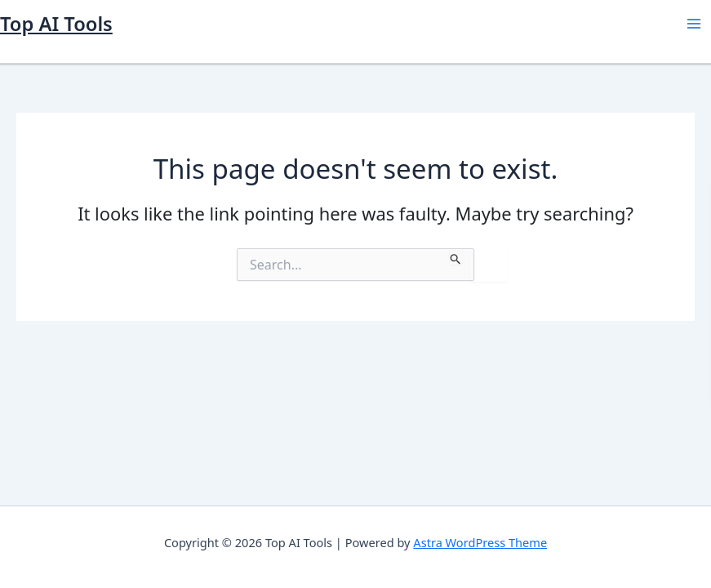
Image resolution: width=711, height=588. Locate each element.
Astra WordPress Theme (480, 542)
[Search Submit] (456, 256)
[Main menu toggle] (694, 24)
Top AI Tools (56, 24)
